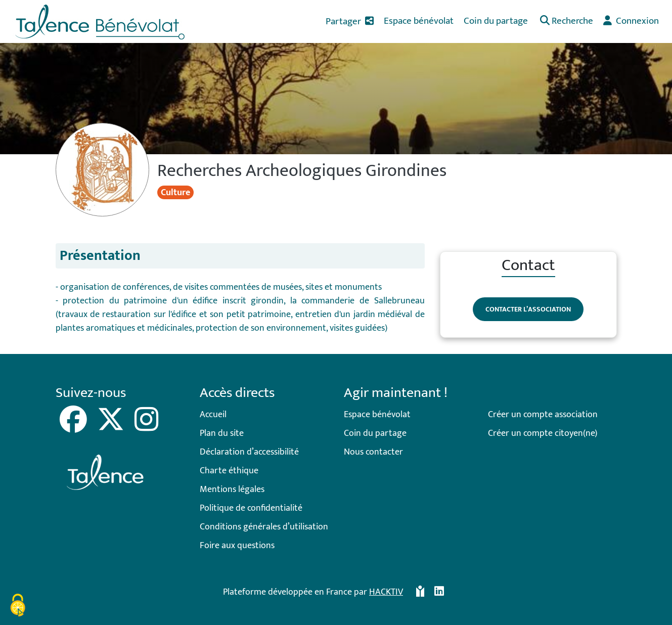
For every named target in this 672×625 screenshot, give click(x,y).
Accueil (213, 415)
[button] (566, 22)
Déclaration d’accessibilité (249, 452)
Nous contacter (373, 452)
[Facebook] (74, 427)
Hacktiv (386, 592)
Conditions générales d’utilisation (264, 527)
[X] (112, 427)
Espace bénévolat (377, 415)
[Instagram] (146, 427)
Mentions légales (232, 489)
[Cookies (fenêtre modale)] (18, 607)
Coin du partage (375, 433)
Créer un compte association (543, 415)
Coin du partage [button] (496, 21)
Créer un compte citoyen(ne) (543, 433)
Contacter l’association (528, 309)
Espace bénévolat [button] (419, 21)
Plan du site (222, 433)
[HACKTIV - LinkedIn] (439, 593)
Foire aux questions (237, 546)
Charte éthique (229, 471)
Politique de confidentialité (251, 508)
